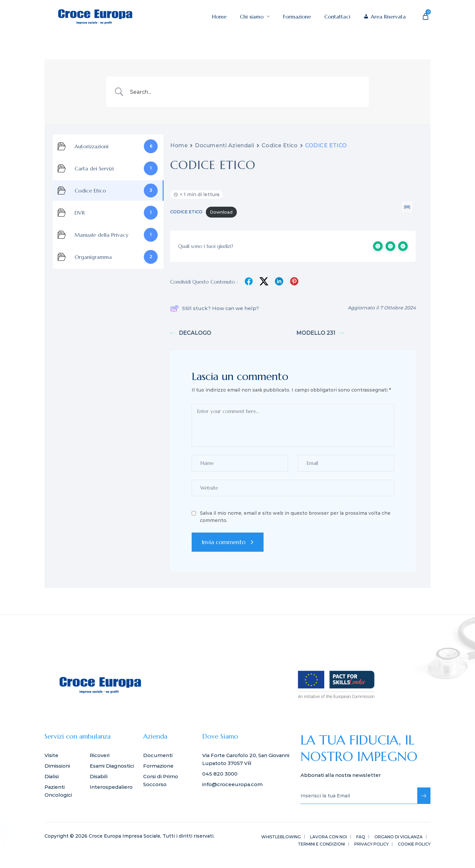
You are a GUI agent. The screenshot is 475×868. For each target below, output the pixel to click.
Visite (51, 755)
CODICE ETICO (186, 212)
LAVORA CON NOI (329, 837)
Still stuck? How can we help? (215, 308)
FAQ (361, 837)
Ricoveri (100, 755)
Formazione (297, 17)
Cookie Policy (414, 844)
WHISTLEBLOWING (281, 837)
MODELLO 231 (320, 333)
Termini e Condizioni (321, 844)
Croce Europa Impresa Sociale (125, 836)
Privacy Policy (371, 844)
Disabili (99, 776)
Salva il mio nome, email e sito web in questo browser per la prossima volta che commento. (295, 517)
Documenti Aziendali (225, 145)
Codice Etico (280, 145)
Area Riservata (388, 17)
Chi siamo (255, 17)
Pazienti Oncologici (58, 791)
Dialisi (52, 776)
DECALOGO (191, 333)
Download (221, 212)
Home (219, 17)
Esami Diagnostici (112, 766)
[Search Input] (246, 92)
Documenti (158, 755)
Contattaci (337, 17)
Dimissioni (57, 766)
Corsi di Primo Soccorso (161, 780)
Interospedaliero (111, 787)
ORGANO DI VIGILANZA (398, 837)
